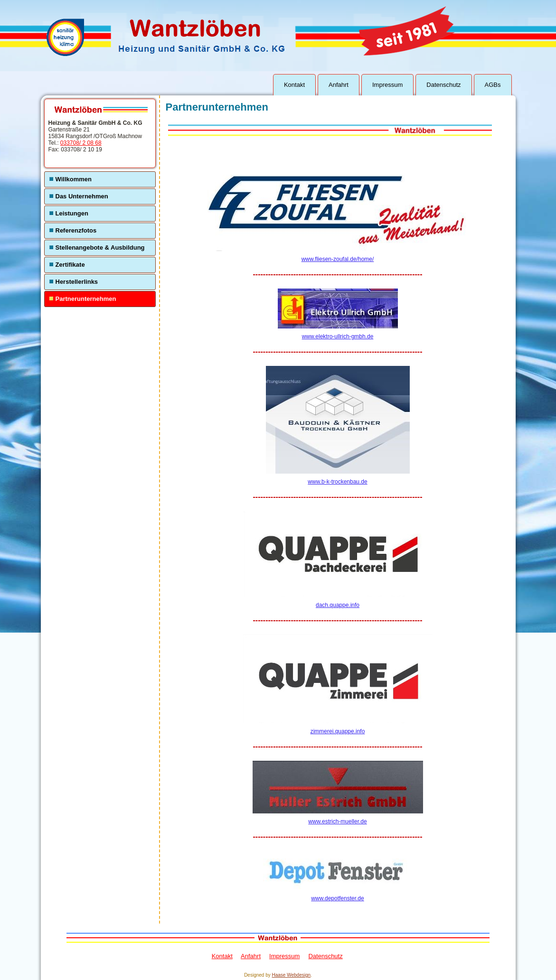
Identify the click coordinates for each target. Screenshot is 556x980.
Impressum (387, 85)
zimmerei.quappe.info (338, 731)
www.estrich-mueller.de (337, 821)
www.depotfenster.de (337, 898)
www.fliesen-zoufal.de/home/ (338, 259)
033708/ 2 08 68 (81, 143)
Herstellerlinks (77, 282)
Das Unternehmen (82, 196)
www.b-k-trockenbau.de (337, 482)
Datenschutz (443, 85)
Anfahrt (339, 85)
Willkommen (74, 179)
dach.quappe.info (338, 605)
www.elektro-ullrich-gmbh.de (338, 336)
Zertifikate (70, 265)
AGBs (493, 85)
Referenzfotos (76, 230)
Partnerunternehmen (86, 299)
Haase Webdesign (292, 975)
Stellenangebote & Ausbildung (100, 247)
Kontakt (294, 85)
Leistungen (72, 213)
